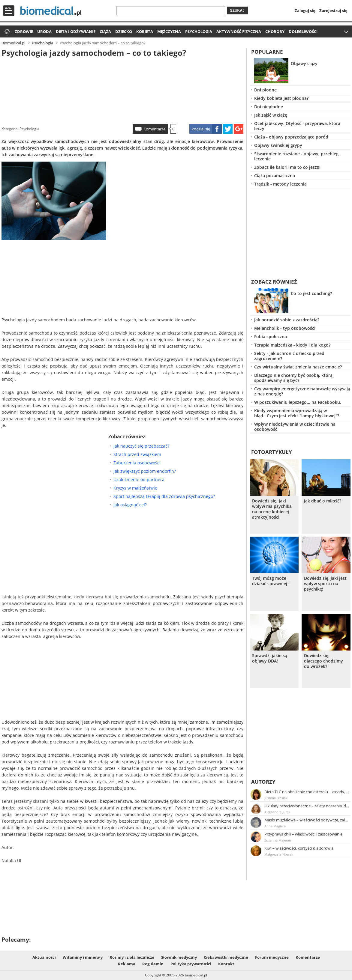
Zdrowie (24, 31)
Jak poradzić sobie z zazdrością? (287, 320)
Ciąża (105, 31)
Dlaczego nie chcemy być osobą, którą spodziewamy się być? (293, 378)
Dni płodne (265, 90)
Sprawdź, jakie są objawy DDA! (270, 658)
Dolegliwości (303, 31)
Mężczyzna (169, 31)
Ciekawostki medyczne (226, 957)
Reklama (127, 964)
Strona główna (6, 32)
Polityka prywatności (191, 964)
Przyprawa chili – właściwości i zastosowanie (303, 834)
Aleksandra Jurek (277, 812)
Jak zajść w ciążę (271, 115)
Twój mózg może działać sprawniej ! (271, 581)
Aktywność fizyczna (239, 31)
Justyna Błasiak (276, 798)
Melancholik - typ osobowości (285, 328)
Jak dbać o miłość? (323, 501)
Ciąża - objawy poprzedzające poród (291, 137)
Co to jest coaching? (311, 293)
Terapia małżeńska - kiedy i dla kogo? (292, 345)
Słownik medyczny (179, 957)
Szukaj (237, 10)
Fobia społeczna (271, 337)
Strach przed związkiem (137, 454)
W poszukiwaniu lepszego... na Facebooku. (298, 402)
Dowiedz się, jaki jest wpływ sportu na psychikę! (325, 584)
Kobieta (145, 31)
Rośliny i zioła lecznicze (132, 957)
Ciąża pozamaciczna (275, 176)
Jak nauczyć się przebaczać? (141, 446)
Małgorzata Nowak (279, 854)
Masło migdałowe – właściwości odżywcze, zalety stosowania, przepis (307, 820)
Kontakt (226, 964)
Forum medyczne (272, 957)
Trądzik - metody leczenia (280, 184)
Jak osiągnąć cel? (130, 505)
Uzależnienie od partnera (139, 480)
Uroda (44, 31)
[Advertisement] (122, 90)
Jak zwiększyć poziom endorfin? (145, 471)
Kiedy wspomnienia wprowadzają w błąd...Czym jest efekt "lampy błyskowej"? (297, 413)
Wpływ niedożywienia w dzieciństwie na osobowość (295, 427)
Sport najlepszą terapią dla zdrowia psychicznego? (164, 496)
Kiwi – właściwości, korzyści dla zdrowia (299, 848)
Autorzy (263, 782)
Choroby (275, 31)
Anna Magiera (275, 826)
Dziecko (124, 31)
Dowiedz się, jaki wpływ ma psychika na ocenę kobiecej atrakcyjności (272, 509)
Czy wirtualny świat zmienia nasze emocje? (298, 367)
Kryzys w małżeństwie (135, 488)
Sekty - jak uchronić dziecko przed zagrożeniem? (289, 356)
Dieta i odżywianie (76, 31)
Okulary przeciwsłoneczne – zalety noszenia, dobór (307, 806)
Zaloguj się (305, 10)
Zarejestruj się (333, 10)
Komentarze (154, 129)
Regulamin (153, 964)
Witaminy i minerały (83, 957)
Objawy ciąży (304, 63)
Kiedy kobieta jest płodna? (281, 98)
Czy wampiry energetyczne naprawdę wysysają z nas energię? (302, 391)
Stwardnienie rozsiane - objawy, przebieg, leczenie (297, 156)
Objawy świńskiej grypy (278, 145)
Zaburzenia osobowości (137, 463)
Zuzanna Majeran (278, 840)
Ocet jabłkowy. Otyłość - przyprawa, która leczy (297, 126)
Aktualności (44, 957)
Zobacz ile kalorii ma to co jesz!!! (287, 167)
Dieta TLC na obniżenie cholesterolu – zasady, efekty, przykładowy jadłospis (307, 792)
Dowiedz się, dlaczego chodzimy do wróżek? (323, 661)
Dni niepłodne (269, 107)
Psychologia (199, 31)
